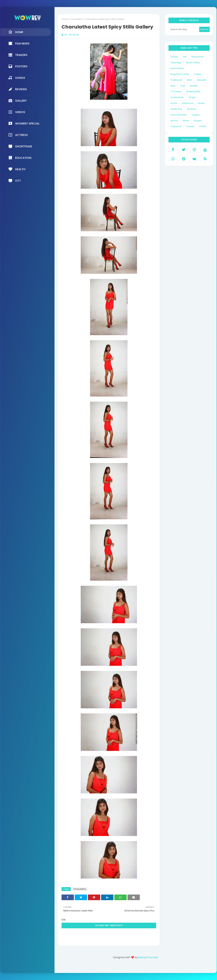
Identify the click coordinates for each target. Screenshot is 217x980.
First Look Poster (179, 115)
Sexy (173, 86)
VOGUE (202, 126)
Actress (174, 57)
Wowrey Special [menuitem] (24, 123)
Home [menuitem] (16, 32)
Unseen (190, 126)
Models (194, 86)
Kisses (201, 103)
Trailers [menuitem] (18, 55)
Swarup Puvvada (148, 957)
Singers (198, 121)
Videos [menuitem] (17, 112)
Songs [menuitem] (17, 78)
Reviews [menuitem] (18, 89)
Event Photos (177, 68)
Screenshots (177, 97)
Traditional (176, 80)
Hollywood (188, 103)
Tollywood (176, 126)
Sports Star (176, 109)
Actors (174, 103)
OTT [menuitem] (15, 181)
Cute (183, 86)
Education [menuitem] (20, 158)
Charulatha (76, 19)
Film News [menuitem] (19, 43)
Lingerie (196, 115)
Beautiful (202, 80)
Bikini (190, 80)
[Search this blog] (184, 29)
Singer (192, 97)
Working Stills (193, 92)
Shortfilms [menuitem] (20, 146)
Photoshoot (197, 57)
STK (66, 35)
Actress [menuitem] (18, 135)
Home (65, 19)
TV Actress (176, 92)
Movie (186, 121)
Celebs (198, 74)
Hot (185, 57)
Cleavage (176, 63)
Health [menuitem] (17, 169)
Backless (192, 109)
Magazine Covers (180, 74)
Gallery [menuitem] (17, 101)
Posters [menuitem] (18, 66)
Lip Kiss (174, 121)
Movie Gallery (193, 63)
